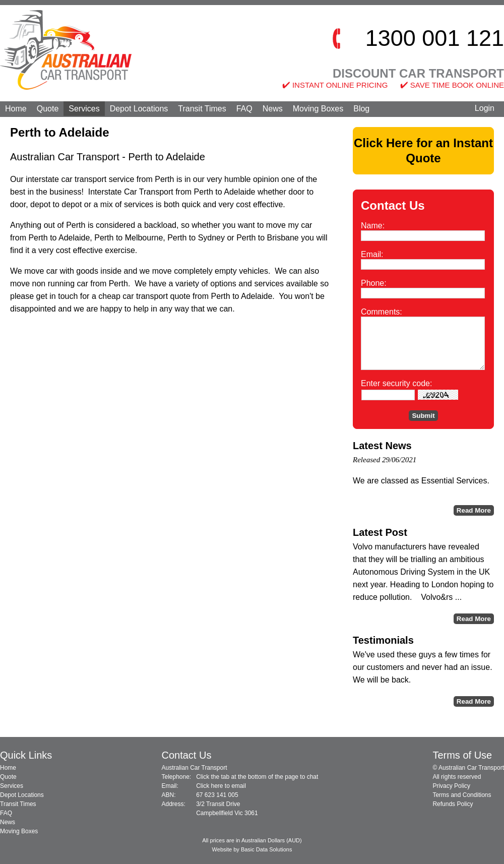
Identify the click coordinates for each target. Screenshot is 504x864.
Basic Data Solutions (267, 849)
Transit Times (202, 109)
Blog (361, 109)
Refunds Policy (453, 804)
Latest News (382, 446)
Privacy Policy (451, 786)
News (273, 109)
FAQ (244, 109)
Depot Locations (139, 109)
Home (16, 109)
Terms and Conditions (462, 795)
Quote (48, 109)
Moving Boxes (318, 109)
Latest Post (380, 532)
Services (84, 109)
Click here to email (221, 786)
